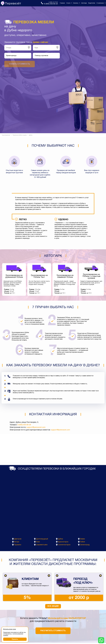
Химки (82, 539)
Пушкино (18, 545)
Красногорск (63, 542)
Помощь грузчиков (41, 56)
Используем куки (10, 629)
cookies (6, 635)
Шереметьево (42, 545)
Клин (38, 542)
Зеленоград (85, 545)
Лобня (82, 542)
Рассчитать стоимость (53, 631)
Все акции (53, 606)
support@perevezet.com (36, 427)
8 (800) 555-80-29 (24, 425)
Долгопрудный (42, 539)
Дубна (60, 539)
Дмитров (18, 539)
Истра (17, 542)
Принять (15, 639)
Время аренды (11, 56)
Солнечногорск (64, 545)
